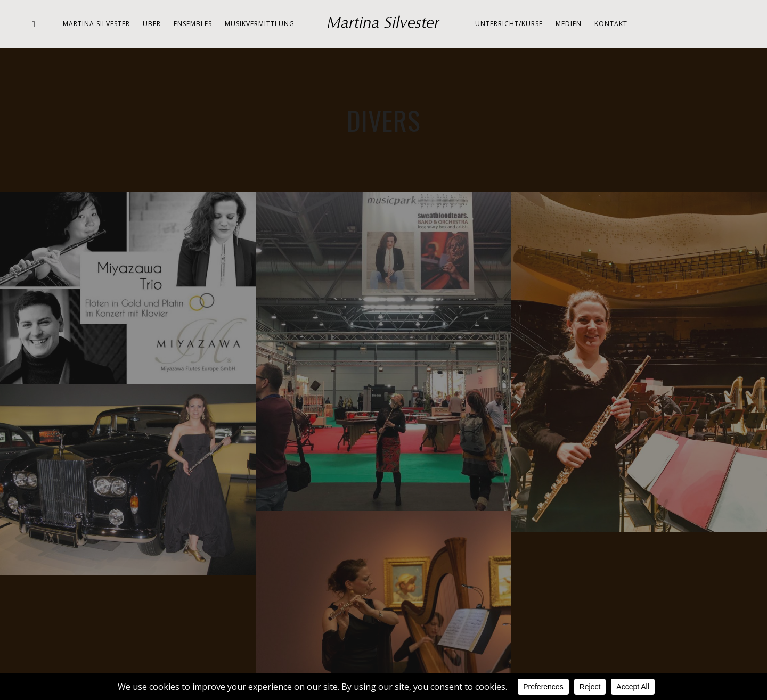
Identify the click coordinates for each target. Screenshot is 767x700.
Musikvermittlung (260, 24)
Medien (569, 24)
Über (152, 24)
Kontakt (611, 24)
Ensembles (193, 24)
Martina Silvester (96, 24)
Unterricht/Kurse (509, 24)
